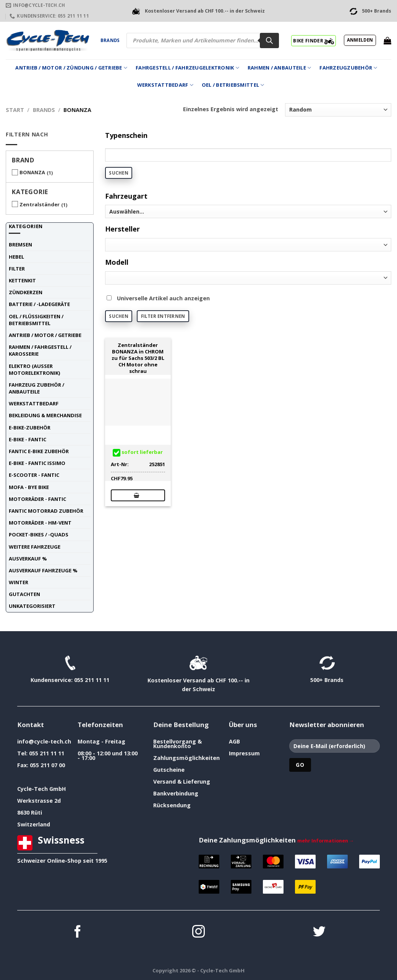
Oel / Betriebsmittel (233, 85)
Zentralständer (40, 204)
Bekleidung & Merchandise (45, 415)
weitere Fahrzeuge (35, 547)
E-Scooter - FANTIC (34, 475)
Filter (17, 269)
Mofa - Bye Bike (29, 487)
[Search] (269, 40)
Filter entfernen (163, 316)
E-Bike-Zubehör (30, 428)
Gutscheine (169, 770)
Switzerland (34, 824)
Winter (19, 582)
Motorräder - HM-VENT (40, 523)
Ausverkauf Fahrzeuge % (43, 570)
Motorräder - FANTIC (37, 499)
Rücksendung (172, 805)
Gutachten (24, 594)
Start (15, 110)
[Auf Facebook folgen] (78, 932)
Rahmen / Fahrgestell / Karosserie (40, 350)
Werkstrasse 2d (39, 801)
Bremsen (20, 245)
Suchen (118, 173)
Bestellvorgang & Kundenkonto (177, 744)
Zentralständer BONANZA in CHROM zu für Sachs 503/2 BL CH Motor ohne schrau (138, 358)
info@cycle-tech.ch (44, 741)
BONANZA (32, 172)
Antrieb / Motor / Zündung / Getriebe (71, 68)
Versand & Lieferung (182, 782)
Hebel (16, 257)
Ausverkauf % (28, 559)
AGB (234, 741)
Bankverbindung (176, 793)
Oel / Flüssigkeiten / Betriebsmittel (36, 320)
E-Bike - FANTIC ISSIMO (37, 463)
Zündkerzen (26, 292)
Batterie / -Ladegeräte (39, 304)
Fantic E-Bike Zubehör (39, 451)
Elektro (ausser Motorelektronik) (34, 369)
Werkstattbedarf (165, 85)
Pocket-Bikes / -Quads (39, 535)
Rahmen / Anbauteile (279, 68)
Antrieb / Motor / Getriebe (45, 335)
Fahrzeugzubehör (348, 68)
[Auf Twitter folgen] (319, 932)
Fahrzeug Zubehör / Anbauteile (36, 388)
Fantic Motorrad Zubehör (46, 511)
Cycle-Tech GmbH (42, 789)
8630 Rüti (30, 812)
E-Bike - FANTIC (28, 439)
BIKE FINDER (314, 40)
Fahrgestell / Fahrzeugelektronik (187, 68)
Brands (110, 40)
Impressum (244, 753)
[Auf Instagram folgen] (198, 932)
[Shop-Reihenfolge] (338, 110)
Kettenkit (22, 280)
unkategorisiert (32, 606)
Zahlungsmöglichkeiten (186, 758)
